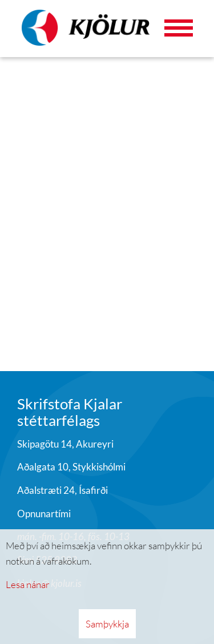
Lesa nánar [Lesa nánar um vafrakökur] (28, 584)
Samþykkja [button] (107, 624)
